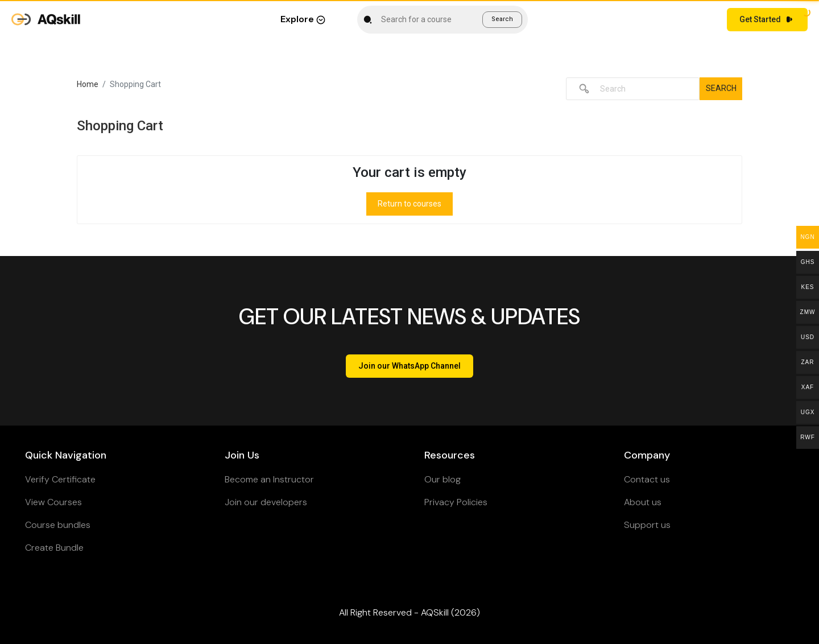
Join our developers (266, 502)
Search (502, 19)
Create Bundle (54, 548)
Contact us (647, 479)
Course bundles (58, 525)
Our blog (442, 479)
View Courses (53, 502)
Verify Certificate (60, 479)
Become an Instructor (269, 479)
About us (643, 502)
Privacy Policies (456, 502)
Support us (647, 525)
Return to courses (409, 204)
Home (88, 84)
